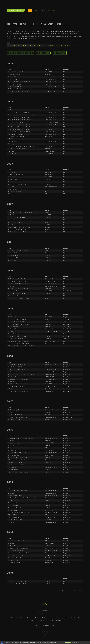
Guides (53, 618)
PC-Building (20, 618)
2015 (62, 46)
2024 (14, 46)
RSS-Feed (58, 613)
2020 (35, 46)
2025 (9, 46)
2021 (30, 46)
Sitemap (61, 618)
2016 (56, 46)
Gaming (29, 618)
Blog (12, 618)
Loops (49, 613)
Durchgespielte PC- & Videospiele (40, 24)
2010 (75, 46)
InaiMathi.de (41, 620)
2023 (19, 46)
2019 (40, 46)
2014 (67, 46)
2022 (24, 46)
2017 (51, 46)
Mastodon (32, 613)
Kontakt (77, 618)
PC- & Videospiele (30, 31)
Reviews (45, 618)
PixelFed (42, 613)
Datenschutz (70, 618)
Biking (37, 618)
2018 (46, 46)
